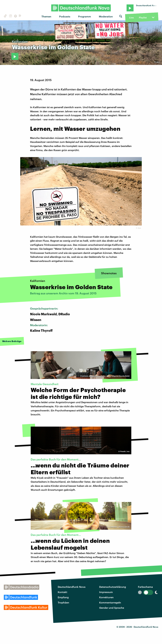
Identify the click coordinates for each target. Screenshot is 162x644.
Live (131, 17)
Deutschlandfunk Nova (72, 587)
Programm (85, 16)
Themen (46, 16)
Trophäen (63, 602)
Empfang (63, 597)
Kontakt (62, 592)
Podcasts (65, 16)
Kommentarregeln (110, 602)
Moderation (106, 16)
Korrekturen (106, 597)
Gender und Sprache (112, 608)
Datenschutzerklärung (113, 587)
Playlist (143, 17)
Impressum (106, 592)
